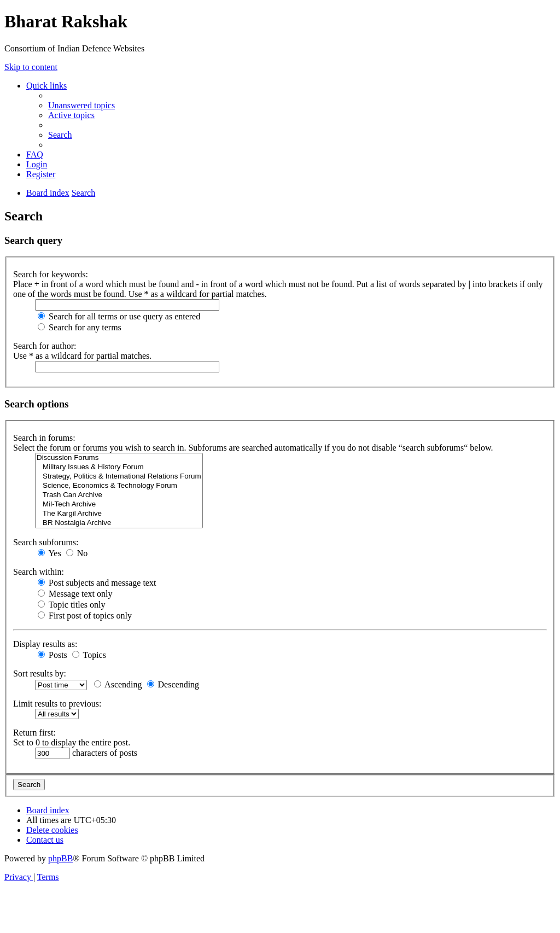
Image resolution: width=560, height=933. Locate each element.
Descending (173, 684)
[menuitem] (81, 105)
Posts (52, 655)
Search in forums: (44, 438)
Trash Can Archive (119, 495)
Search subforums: (46, 542)
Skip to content (31, 67)
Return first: (34, 733)
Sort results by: (40, 673)
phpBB (60, 858)
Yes (49, 553)
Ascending (118, 684)
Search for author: (45, 346)
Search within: (39, 572)
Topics (89, 655)
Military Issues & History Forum (119, 467)
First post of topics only (85, 616)
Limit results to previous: (57, 704)
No (77, 553)
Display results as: (45, 644)
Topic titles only (71, 605)
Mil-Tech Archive (119, 505)
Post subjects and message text (97, 583)
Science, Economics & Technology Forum (119, 486)
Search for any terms (80, 327)
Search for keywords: (51, 274)
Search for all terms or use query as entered (119, 316)
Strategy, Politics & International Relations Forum (119, 477)
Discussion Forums (119, 458)
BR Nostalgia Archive (119, 523)
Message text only (75, 594)
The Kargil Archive (119, 514)
